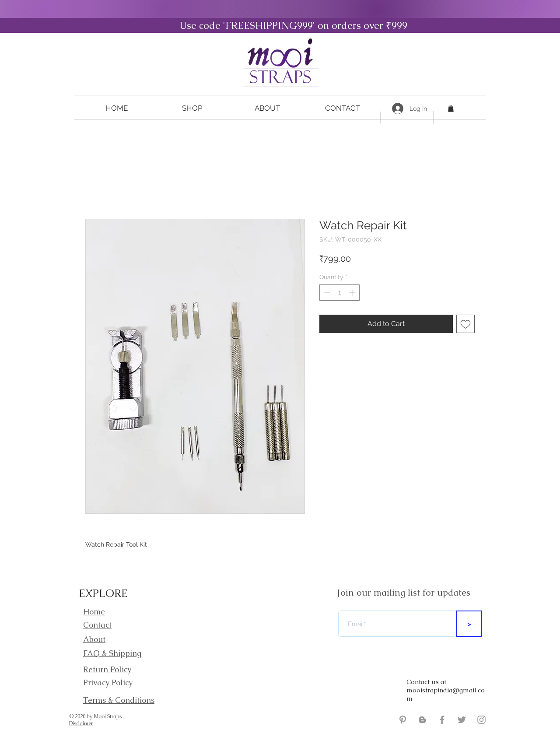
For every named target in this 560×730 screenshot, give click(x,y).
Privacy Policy (108, 683)
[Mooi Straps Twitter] (462, 720)
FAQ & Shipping (112, 653)
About (94, 639)
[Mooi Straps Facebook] (442, 720)
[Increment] (353, 293)
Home (94, 612)
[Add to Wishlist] (465, 324)
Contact (97, 625)
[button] (192, 108)
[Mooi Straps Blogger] (422, 720)
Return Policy (107, 669)
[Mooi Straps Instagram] (481, 720)
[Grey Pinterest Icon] (403, 720)
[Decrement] (326, 293)
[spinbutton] (339, 293)
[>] (469, 624)
